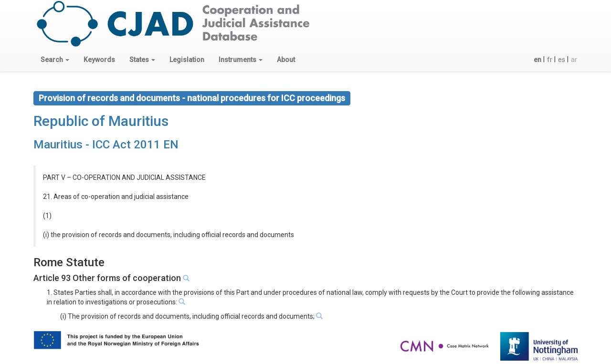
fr (550, 60)
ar (574, 60)
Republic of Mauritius (101, 121)
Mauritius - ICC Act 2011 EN (106, 145)
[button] (55, 60)
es (562, 60)
